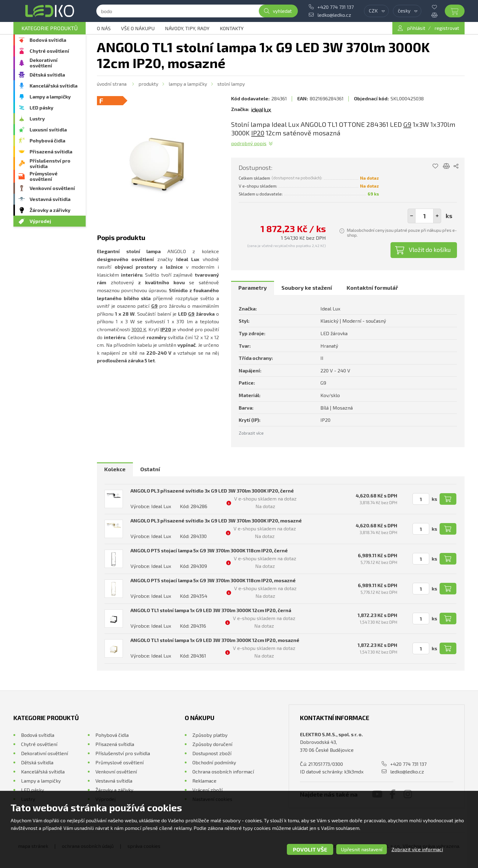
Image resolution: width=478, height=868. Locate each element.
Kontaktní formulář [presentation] (372, 288)
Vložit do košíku (430, 249)
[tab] (253, 288)
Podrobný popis (249, 143)
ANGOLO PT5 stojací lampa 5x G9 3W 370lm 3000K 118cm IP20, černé (209, 550)
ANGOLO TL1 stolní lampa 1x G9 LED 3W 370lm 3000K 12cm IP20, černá (211, 610)
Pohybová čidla (47, 140)
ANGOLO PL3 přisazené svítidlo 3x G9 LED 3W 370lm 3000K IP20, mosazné (216, 520)
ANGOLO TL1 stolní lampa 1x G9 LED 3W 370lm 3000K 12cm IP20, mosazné (215, 640)
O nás (104, 28)
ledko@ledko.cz (334, 15)
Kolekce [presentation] (115, 469)
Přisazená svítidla (51, 151)
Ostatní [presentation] (150, 469)
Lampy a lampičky (50, 97)
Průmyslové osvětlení (44, 176)
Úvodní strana (112, 84)
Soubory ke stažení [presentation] (307, 288)
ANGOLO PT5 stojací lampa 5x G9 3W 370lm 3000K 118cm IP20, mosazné (213, 580)
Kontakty (232, 28)
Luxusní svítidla (48, 129)
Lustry (37, 118)
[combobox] (376, 11)
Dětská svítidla (47, 75)
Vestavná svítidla (50, 199)
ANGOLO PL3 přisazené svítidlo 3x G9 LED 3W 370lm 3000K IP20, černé (212, 491)
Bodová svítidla (48, 40)
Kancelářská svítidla (54, 86)
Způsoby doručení (212, 744)
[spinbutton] (424, 216)
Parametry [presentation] (253, 288)
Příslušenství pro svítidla (50, 163)
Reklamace (204, 781)
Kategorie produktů (50, 28)
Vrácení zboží (207, 790)
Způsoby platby (210, 735)
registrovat (447, 28)
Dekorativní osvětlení (44, 63)
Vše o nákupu (138, 28)
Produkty (148, 84)
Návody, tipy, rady (187, 28)
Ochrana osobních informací (223, 771)
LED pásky (41, 108)
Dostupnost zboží (212, 753)
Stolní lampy (231, 84)
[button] (437, 216)
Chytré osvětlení (49, 51)
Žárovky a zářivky (50, 210)
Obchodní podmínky (214, 762)
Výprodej (40, 221)
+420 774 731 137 (335, 7)
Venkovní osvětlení (52, 188)
